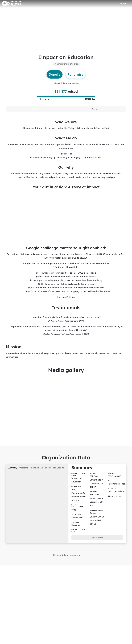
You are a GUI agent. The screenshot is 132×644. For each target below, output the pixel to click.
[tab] (36, 110)
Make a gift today (66, 299)
